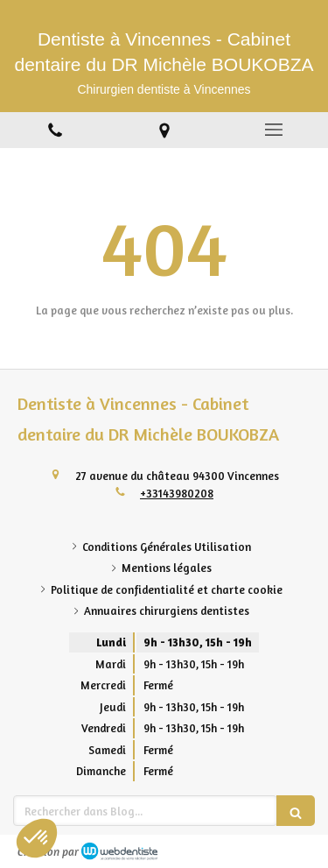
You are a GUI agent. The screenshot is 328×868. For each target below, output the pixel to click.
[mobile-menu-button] (273, 130)
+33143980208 (177, 493)
